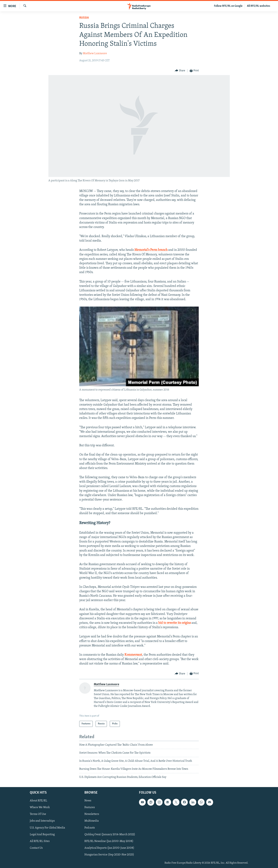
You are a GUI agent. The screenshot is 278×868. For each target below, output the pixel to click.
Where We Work (40, 807)
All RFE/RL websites (259, 6)
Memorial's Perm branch (151, 250)
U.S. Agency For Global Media (47, 828)
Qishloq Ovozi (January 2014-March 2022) (110, 835)
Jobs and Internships (42, 821)
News (88, 801)
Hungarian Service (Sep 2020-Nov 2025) (109, 855)
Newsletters (92, 814)
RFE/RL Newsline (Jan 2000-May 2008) (109, 841)
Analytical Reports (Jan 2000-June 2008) (109, 848)
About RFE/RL (38, 801)
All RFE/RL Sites (40, 841)
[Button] (180, 71)
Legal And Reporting (42, 835)
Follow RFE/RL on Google (228, 6)
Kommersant (133, 655)
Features (90, 807)
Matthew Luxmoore (95, 53)
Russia (84, 18)
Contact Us (36, 848)
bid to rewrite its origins (175, 623)
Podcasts (90, 828)
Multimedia (92, 821)
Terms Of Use (38, 814)
